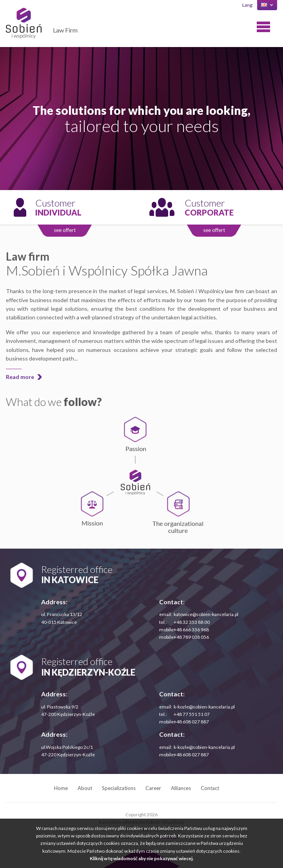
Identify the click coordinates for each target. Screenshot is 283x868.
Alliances (181, 788)
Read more (20, 377)
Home (61, 788)
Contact (210, 788)
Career (153, 788)
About (85, 788)
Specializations (119, 788)
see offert (65, 230)
